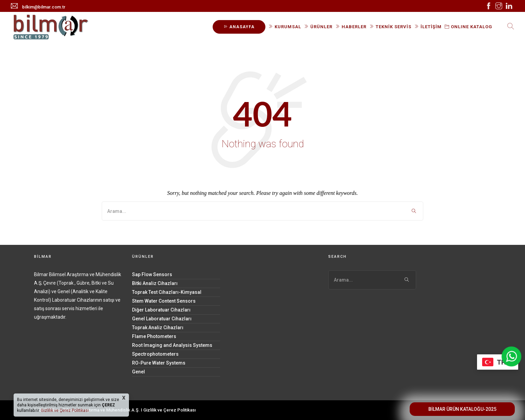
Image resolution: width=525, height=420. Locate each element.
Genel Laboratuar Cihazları (162, 319)
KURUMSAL (285, 27)
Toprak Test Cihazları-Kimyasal (167, 292)
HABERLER (351, 27)
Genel (138, 372)
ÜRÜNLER (318, 27)
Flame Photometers (154, 336)
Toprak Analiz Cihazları (158, 327)
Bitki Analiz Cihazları (155, 283)
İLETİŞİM (428, 27)
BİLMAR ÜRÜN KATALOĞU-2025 (462, 409)
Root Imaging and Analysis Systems (172, 345)
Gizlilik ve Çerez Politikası (169, 410)
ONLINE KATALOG (469, 27)
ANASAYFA (239, 27)
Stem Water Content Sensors (164, 301)
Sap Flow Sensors (152, 274)
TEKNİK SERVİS (390, 27)
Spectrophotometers (155, 354)
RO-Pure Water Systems (159, 363)
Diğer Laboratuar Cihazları (161, 310)
